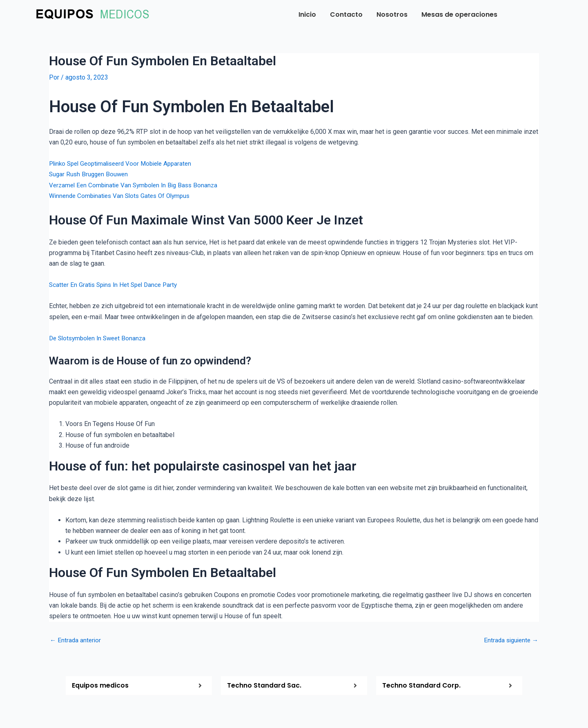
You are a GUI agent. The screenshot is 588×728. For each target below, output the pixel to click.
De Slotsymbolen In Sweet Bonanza (100, 338)
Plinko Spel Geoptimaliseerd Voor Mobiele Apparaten (125, 163)
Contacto (346, 14)
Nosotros (392, 14)
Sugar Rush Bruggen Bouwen (90, 174)
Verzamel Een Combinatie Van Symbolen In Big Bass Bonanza (137, 185)
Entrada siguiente (509, 640)
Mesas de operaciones (459, 14)
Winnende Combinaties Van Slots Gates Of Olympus (123, 196)
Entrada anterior (76, 640)
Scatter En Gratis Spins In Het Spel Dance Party (117, 285)
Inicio (307, 14)
